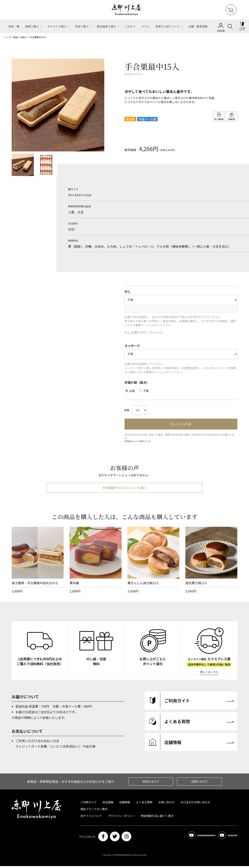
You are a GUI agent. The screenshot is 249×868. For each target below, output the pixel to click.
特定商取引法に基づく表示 (157, 818)
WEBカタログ (151, 783)
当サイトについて (91, 818)
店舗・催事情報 (198, 26)
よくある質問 (144, 804)
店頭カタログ (199, 783)
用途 (16, 37)
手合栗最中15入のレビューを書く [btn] (125, 490)
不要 (144, 391)
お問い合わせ (166, 804)
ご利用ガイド (89, 804)
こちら (152, 332)
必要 (130, 391)
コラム (146, 26)
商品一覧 (14, 26)
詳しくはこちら (209, 674)
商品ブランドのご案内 (94, 811)
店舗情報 (125, 804)
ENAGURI (225, 838)
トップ (7, 37)
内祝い (24, 37)
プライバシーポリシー (122, 818)
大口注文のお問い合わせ (195, 804)
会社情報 (108, 804)
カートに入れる (181, 424)
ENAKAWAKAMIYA (193, 838)
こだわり (130, 26)
